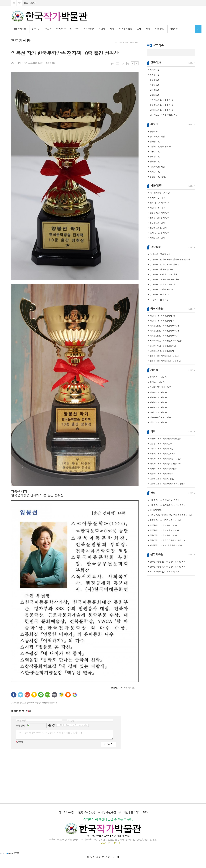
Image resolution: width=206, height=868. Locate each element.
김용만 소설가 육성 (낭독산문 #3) (164, 326)
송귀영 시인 (155, 156)
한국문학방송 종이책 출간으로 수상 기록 (168, 567)
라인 (41, 695)
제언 (126, 812)
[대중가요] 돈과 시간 (159, 294)
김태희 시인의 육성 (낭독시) (162, 351)
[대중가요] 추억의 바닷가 (161, 289)
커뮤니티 (174, 29)
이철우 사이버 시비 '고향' (161, 444)
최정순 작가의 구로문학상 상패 (163, 525)
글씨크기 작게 (136, 63)
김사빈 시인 (155, 141)
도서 (139, 29)
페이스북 (14, 695)
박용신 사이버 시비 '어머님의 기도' (165, 459)
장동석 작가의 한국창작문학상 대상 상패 (168, 540)
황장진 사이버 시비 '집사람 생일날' (165, 439)
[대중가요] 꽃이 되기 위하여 (162, 284)
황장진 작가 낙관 (157, 198)
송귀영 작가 (155, 80)
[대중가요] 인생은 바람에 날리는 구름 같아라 (170, 259)
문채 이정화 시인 (157, 136)
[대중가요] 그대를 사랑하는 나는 (164, 279)
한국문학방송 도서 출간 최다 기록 (165, 572)
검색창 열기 (198, 29)
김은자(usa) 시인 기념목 (160, 417)
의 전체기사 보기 (123, 688)
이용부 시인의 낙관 (158, 228)
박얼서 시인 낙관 (157, 208)
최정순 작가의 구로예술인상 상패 (164, 530)
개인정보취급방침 (86, 812)
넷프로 (9, 853)
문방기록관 (160, 29)
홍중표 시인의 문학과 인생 (161, 105)
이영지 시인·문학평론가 (160, 146)
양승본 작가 (155, 131)
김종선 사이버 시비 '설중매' (162, 474)
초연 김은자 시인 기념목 (160, 387)
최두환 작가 (155, 90)
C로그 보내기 (68, 695)
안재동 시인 (155, 161)
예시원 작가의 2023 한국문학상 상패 (166, 545)
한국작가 (36, 29)
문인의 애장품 (125, 29)
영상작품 (74, 29)
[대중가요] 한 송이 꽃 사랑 (162, 269)
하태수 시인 (155, 172)
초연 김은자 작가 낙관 (159, 233)
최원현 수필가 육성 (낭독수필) (163, 346)
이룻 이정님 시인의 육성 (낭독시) (164, 356)
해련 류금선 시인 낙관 (159, 203)
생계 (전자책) (156, 510)
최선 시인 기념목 (157, 382)
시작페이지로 (14, 3)
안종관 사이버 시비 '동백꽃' (162, 449)
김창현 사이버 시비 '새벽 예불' (163, 469)
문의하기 (136, 812)
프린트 (122, 63)
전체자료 (22, 29)
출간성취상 (134, 42)
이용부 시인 (155, 151)
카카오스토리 (34, 695)
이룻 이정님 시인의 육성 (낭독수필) (165, 361)
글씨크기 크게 (133, 63)
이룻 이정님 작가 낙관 (159, 218)
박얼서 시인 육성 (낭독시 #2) (162, 316)
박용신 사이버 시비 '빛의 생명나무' (165, 464)
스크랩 (127, 63)
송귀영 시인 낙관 (157, 223)
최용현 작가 (155, 70)
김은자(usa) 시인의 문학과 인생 (164, 115)
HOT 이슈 (155, 45)
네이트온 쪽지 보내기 (61, 695)
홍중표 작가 (155, 75)
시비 (112, 29)
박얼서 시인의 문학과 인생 (161, 110)
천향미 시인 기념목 (158, 392)
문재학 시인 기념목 (158, 407)
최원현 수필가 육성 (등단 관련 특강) (166, 341)
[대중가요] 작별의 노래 (160, 254)
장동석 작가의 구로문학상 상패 (163, 535)
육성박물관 (89, 29)
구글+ (27, 695)
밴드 (54, 695)
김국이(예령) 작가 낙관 (160, 193)
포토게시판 (124, 42)
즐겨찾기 (19, 3)
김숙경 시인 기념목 (158, 422)
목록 (113, 63)
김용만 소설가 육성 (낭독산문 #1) (164, 336)
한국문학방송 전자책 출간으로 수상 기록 (168, 562)
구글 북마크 (75, 695)
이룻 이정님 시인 (157, 167)
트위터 (21, 695)
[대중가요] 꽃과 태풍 (159, 300)
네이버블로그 (48, 695)
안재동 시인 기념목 (158, 397)
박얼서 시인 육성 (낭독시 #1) (162, 321)
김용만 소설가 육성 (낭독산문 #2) (164, 331)
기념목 (102, 29)
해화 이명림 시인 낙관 (159, 213)
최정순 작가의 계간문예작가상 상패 (165, 520)
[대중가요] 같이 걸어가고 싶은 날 (165, 264)
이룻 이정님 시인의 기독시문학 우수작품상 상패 (171, 515)
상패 (148, 29)
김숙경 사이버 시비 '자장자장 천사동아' (167, 484)
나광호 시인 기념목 (158, 412)
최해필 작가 (155, 95)
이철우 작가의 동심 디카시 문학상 (165, 500)
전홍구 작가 (155, 85)
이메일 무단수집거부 (109, 812)
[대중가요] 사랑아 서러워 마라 (163, 274)
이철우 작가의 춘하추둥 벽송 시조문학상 (168, 505)
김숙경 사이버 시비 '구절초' (162, 479)
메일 (118, 63)
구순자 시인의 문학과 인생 (161, 100)
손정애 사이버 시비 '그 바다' (162, 454)
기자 (16, 63)
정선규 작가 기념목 (158, 377)
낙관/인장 (61, 29)
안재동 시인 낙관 (157, 238)
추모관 (48, 29)
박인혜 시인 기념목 (158, 402)
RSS (145, 812)
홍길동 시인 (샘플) (158, 177)
